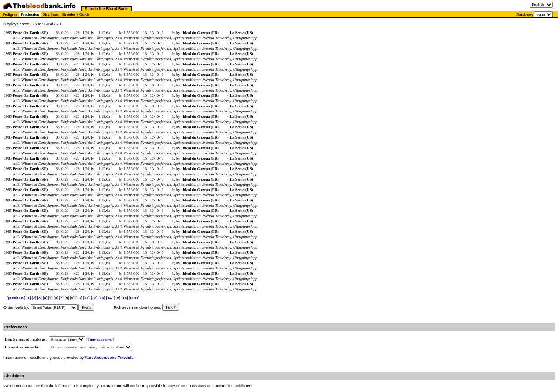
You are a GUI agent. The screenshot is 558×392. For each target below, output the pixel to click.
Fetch (86, 307)
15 (117, 298)
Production (30, 14)
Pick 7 (171, 307)
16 (125, 298)
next (134, 298)
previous (16, 298)
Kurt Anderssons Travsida (109, 358)
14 (109, 298)
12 (94, 298)
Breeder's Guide (76, 14)
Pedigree (10, 14)
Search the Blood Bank (107, 9)
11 (86, 298)
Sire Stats (51, 14)
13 (102, 298)
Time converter (100, 339)
